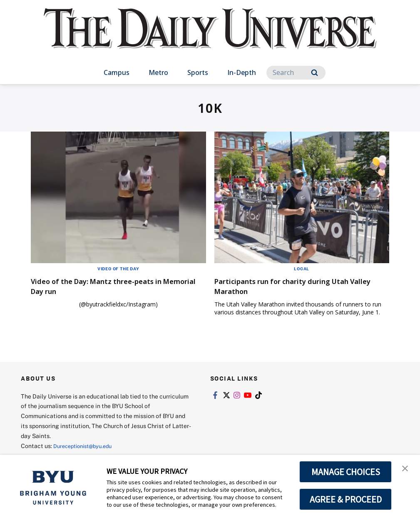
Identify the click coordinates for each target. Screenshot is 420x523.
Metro (158, 72)
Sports (198, 72)
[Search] (296, 73)
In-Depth (242, 72)
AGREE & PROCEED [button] (346, 499)
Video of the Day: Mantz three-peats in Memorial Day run (111, 286)
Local (302, 269)
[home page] (210, 37)
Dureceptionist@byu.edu (87, 446)
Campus (117, 72)
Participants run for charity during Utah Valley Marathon (297, 286)
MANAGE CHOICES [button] (346, 472)
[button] (406, 470)
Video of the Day (118, 269)
